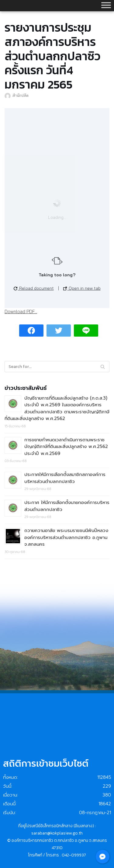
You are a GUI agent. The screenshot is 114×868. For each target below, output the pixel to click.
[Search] (103, 367)
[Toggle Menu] (106, 5)
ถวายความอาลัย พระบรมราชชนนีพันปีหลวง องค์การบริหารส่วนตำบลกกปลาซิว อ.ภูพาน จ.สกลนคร (66, 537)
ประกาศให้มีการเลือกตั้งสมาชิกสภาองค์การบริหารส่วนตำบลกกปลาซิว (65, 478)
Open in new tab (82, 288)
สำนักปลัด (21, 95)
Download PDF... (21, 311)
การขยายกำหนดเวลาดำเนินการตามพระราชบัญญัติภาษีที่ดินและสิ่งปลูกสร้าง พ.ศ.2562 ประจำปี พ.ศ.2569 (66, 447)
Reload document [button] (34, 288)
